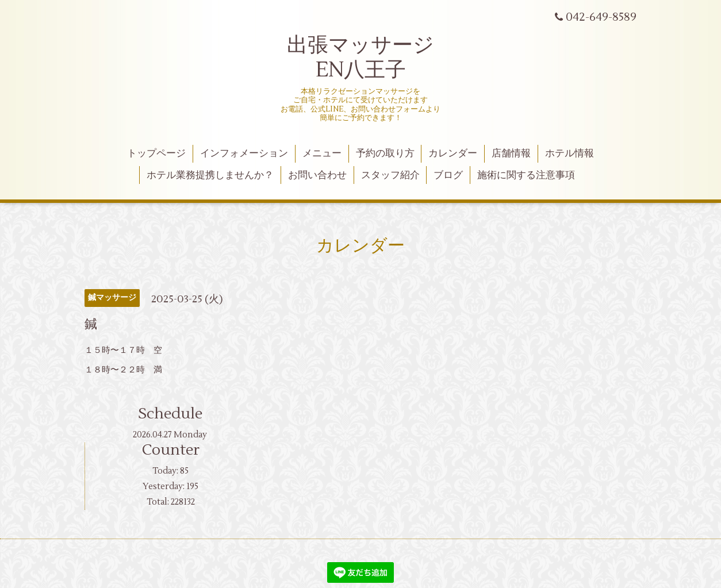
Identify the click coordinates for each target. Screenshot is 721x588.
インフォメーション (244, 153)
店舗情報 (511, 153)
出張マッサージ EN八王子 (360, 58)
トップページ (156, 153)
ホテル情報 (569, 153)
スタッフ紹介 (390, 175)
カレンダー (453, 153)
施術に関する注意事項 (526, 175)
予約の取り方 (385, 153)
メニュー (322, 153)
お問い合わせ (317, 175)
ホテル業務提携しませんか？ (210, 175)
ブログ (448, 175)
